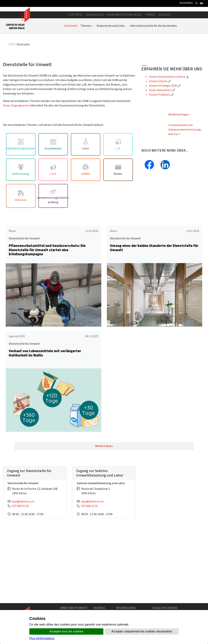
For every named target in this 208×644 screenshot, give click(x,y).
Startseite (75, 49)
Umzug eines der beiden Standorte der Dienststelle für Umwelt (154, 282)
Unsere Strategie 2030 (165, 120)
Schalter (164, 49)
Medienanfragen (179, 148)
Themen (150, 49)
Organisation (95, 49)
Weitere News (104, 480)
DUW (12, 78)
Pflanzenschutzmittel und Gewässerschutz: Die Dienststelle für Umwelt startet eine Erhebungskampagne (47, 284)
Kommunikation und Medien (124, 49)
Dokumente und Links (112, 59)
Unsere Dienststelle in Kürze (169, 111)
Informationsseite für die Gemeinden (153, 59)
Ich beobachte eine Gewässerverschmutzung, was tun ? (185, 163)
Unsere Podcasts (161, 129)
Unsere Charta (160, 115)
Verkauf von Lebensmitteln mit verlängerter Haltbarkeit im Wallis (45, 387)
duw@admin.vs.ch (23, 535)
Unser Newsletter (162, 124)
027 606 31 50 (20, 540)
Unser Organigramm (16, 139)
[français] (197, 3)
